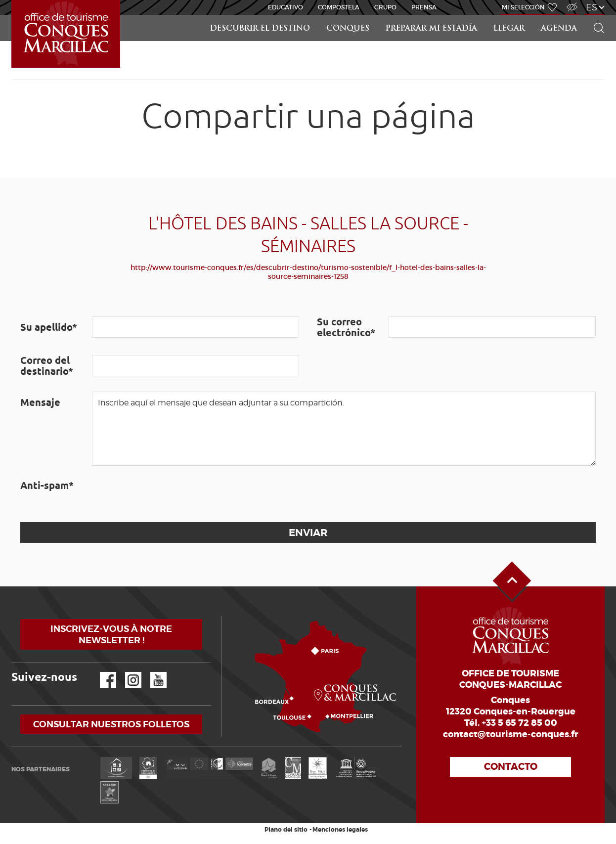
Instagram (126, 672)
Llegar (509, 29)
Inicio (12, 0)
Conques (348, 29)
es (592, 7)
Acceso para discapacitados (572, 2)
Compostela (339, 7)
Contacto (511, 767)
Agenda (559, 29)
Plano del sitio (286, 830)
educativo (286, 7)
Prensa (424, 7)
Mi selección (523, 7)
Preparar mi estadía (431, 29)
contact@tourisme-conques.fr (511, 734)
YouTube (152, 672)
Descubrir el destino (260, 29)
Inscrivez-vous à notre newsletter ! (111, 634)
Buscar (595, 15)
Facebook (102, 672)
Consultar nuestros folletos (111, 724)
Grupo (385, 7)
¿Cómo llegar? (223, 616)
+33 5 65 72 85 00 (519, 723)
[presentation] (167, 494)
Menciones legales (340, 830)
